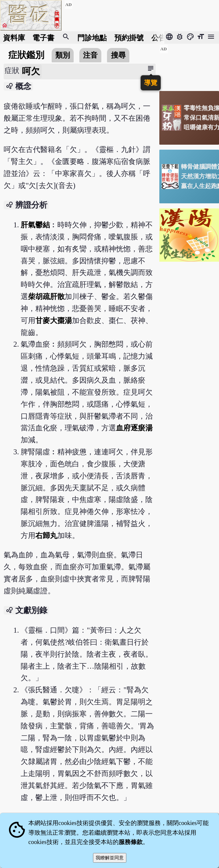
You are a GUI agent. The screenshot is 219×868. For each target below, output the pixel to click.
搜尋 (118, 55)
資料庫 (14, 37)
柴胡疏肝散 (46, 296)
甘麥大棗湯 (54, 320)
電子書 (43, 37)
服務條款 (131, 842)
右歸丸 (46, 535)
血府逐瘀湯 (134, 428)
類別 (63, 55)
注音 (90, 55)
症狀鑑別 (26, 55)
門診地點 (92, 37)
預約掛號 (129, 37)
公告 (159, 37)
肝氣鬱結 (35, 225)
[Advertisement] (189, 65)
